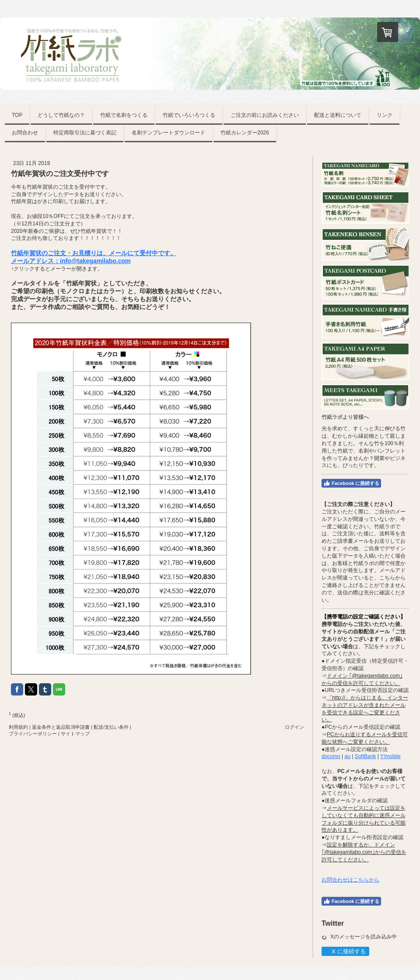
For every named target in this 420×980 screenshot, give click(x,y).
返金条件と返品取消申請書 (61, 727)
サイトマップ (75, 734)
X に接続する (345, 951)
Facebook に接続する (351, 483)
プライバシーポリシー (33, 734)
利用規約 (18, 727)
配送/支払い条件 (111, 727)
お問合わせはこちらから (350, 880)
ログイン (294, 727)
